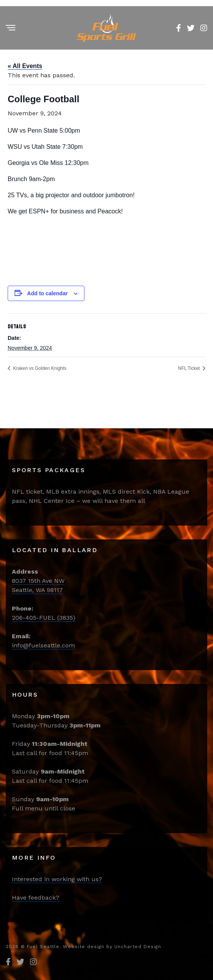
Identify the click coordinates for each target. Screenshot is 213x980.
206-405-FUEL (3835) (44, 618)
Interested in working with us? (57, 879)
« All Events (25, 66)
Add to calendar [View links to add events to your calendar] (48, 293)
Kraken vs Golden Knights (39, 368)
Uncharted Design (138, 947)
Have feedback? (35, 898)
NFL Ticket (190, 368)
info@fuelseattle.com (43, 645)
